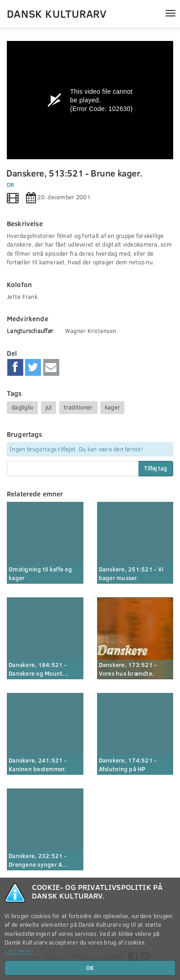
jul (49, 407)
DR (11, 185)
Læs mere (19, 951)
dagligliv (22, 407)
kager (112, 407)
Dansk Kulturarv (57, 13)
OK (90, 968)
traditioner (78, 407)
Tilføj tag (156, 468)
